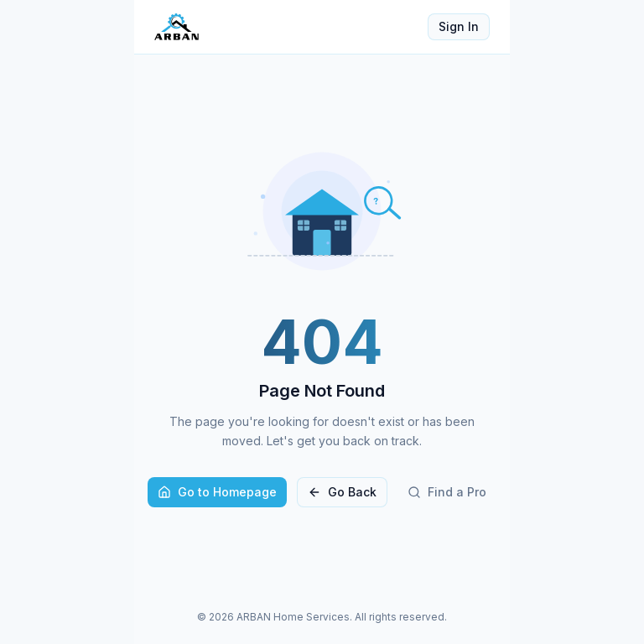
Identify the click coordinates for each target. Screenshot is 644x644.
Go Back (342, 492)
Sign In (459, 26)
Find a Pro (447, 492)
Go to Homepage (217, 492)
